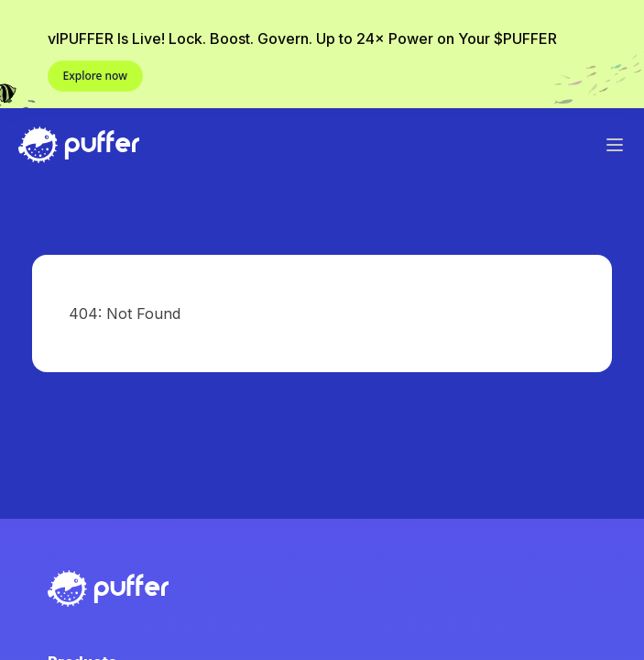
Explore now (95, 76)
